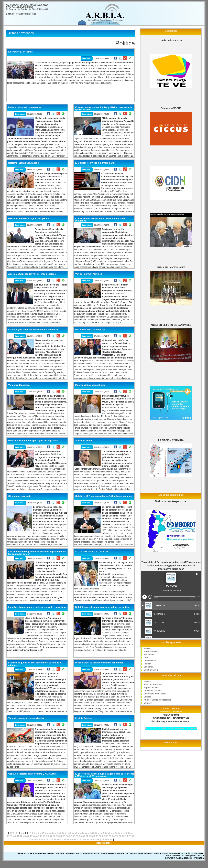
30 (109, 833)
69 (110, 836)
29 (106, 833)
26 (96, 833)
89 (68, 840)
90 (71, 840)
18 (70, 833)
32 (116, 833)
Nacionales (149, 655)
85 (55, 840)
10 (43, 833)
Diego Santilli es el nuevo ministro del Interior (99, 663)
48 (41, 836)
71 (117, 836)
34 (122, 833)
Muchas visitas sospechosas (90, 385)
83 (48, 840)
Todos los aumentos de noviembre (26, 718)
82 (45, 840)
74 (127, 836)
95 (88, 840)
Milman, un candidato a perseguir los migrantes (33, 441)
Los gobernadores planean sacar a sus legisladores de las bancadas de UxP (37, 553)
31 (112, 833)
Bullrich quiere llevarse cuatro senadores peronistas (103, 607)
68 (107, 836)
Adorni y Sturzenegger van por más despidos (32, 274)
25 (93, 833)
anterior (14, 833)
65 (97, 836)
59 (77, 836)
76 (133, 836)
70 (113, 836)
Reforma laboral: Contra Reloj (24, 163)
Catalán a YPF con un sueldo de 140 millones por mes (103, 496)
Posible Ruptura (84, 718)
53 (57, 836)
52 (54, 836)
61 (84, 836)
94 (85, 840)
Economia (149, 667)
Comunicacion (151, 670)
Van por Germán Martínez (89, 274)
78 (32, 840)
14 (57, 833)
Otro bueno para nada (20, 496)
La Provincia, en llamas (20, 52)
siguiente (107, 840)
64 (94, 836)
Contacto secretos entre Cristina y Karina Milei (33, 774)
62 (87, 836)
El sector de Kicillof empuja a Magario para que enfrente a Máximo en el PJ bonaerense (105, 775)
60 (80, 836)
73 (123, 836)
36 (129, 833)
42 (21, 836)
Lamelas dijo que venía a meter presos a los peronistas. (37, 607)
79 (35, 840)
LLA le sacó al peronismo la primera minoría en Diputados (100, 220)
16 (63, 833)
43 (24, 836)
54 (61, 836)
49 (44, 836)
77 (29, 840)
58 (74, 836)
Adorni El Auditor (84, 441)
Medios (147, 649)
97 (95, 840)
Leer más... (87, 58)
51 (51, 836)
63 (90, 836)
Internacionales (151, 652)
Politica (147, 664)
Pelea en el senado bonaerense (25, 107)
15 (60, 833)
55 (64, 836)
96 (91, 840)
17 (66, 833)
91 (75, 840)
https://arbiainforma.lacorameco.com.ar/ (171, 728)
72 (120, 836)
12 (50, 833)
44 (28, 836)
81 (42, 840)
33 (119, 833)
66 (100, 836)
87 (62, 840)
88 (65, 840)
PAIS (146, 658)
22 (83, 833)
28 (103, 833)
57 (71, 836)
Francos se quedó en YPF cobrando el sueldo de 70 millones (35, 664)
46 (34, 836)
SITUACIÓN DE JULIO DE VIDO (92, 552)
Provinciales (150, 661)
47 (38, 836)
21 (80, 833)
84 (52, 840)
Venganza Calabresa (19, 385)
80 (39, 840)
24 (89, 833)
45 (31, 836)
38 (8, 836)
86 (58, 840)
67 (104, 836)
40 (15, 836)
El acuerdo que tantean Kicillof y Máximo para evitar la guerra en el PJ (104, 109)
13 (53, 833)
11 (47, 833)
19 (73, 833)
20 (76, 833)
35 (126, 833)
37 (132, 833)
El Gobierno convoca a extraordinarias (95, 163)
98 (98, 840)
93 (81, 840)
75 (130, 836)
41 (18, 836)
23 (86, 833)
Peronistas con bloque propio (91, 330)
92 (78, 840)
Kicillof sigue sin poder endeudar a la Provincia (33, 330)
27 (99, 833)
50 (48, 836)
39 (11, 836)
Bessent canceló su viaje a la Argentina (29, 218)
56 (67, 836)
